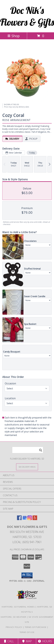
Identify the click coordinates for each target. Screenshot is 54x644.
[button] (27, 575)
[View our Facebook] (19, 519)
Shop (14, 36)
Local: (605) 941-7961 (27, 542)
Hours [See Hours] (45, 641)
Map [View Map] (27, 641)
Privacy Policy (14, 627)
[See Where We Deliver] (27, 467)
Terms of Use (27, 632)
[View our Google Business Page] (24, 519)
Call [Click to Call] (9, 641)
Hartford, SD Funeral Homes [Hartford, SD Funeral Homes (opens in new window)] (18, 607)
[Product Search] (28, 450)
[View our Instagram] (30, 519)
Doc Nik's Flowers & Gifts (27, 16)
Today (32, 153)
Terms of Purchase (36, 627)
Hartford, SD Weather (13, 617)
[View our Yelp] (35, 519)
